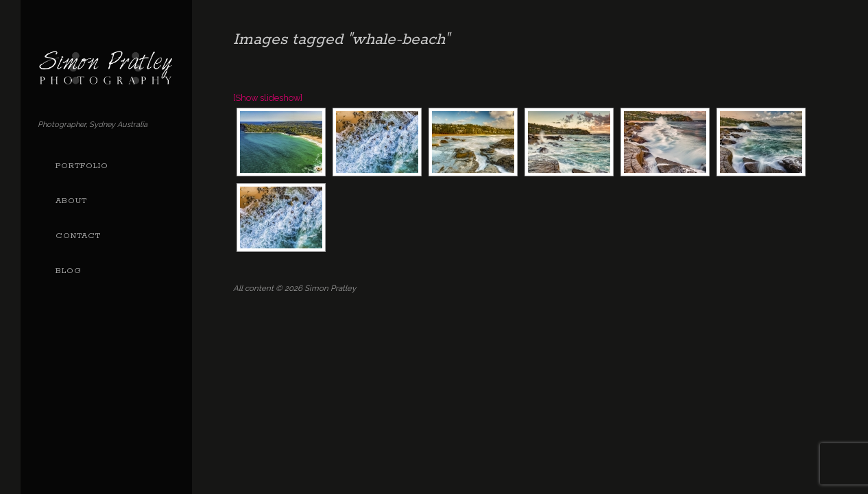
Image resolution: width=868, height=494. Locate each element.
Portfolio (82, 166)
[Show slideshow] (268, 98)
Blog (69, 271)
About (71, 201)
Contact (78, 236)
